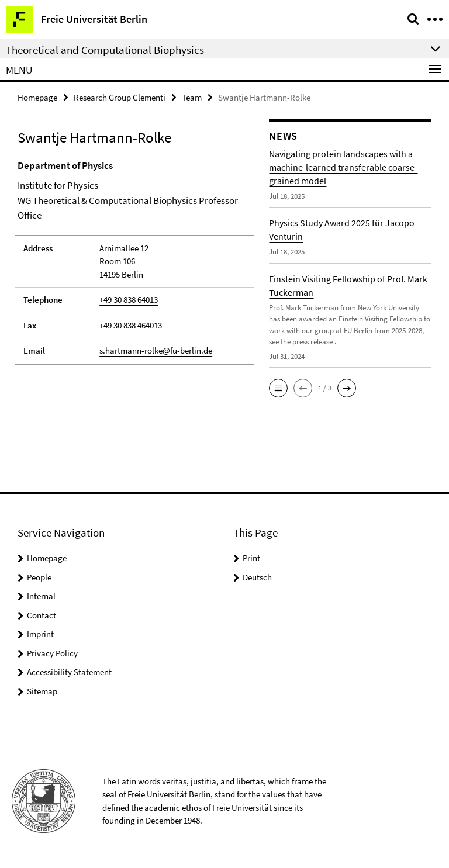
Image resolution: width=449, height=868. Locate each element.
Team (192, 97)
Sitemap (42, 691)
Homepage (37, 97)
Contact (42, 615)
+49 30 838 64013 (129, 300)
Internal (41, 596)
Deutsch (257, 577)
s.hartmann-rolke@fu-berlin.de (156, 350)
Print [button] (251, 558)
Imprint (40, 634)
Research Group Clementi (120, 97)
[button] (278, 388)
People (39, 577)
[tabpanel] (134, 262)
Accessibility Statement (69, 672)
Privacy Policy (52, 653)
